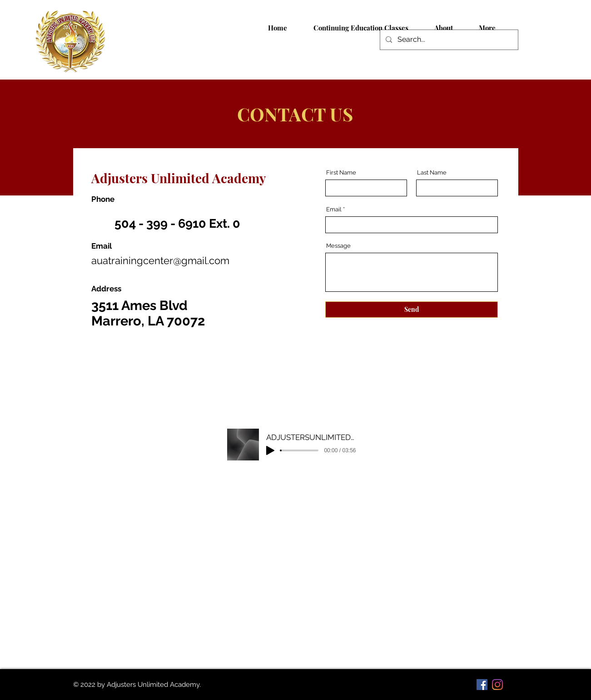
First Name (341, 172)
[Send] (412, 310)
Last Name (432, 172)
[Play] (270, 450)
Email (334, 209)
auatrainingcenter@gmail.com (160, 260)
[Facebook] (482, 685)
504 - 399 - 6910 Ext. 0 (177, 223)
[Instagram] (497, 685)
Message (338, 246)
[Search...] (448, 40)
